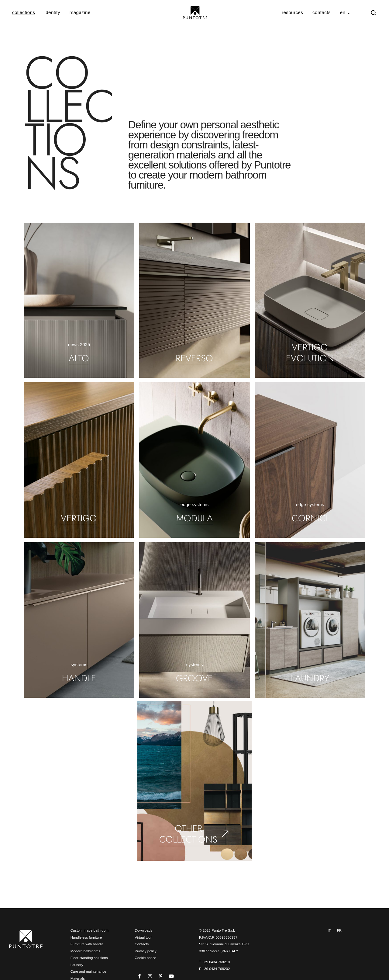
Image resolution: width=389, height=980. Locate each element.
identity (52, 12)
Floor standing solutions (89, 958)
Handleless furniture (86, 937)
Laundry (77, 965)
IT (329, 930)
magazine (80, 12)
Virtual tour (143, 937)
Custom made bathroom (90, 930)
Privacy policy (145, 951)
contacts (322, 12)
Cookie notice (145, 958)
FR (339, 930)
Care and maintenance (88, 971)
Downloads (143, 930)
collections (24, 12)
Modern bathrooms (85, 951)
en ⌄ (346, 12)
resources (292, 12)
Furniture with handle (87, 944)
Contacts (142, 944)
